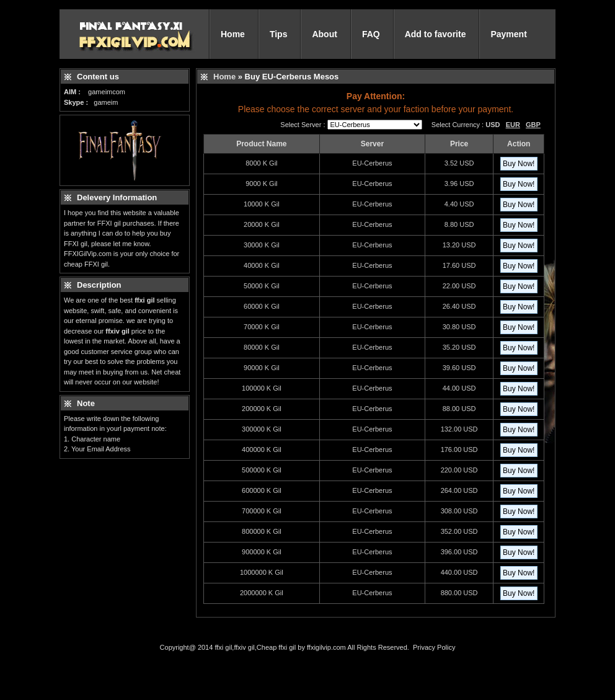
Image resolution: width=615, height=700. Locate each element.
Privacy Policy (434, 647)
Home (233, 34)
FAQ (371, 34)
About (324, 34)
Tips (279, 34)
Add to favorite (436, 34)
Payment (508, 34)
